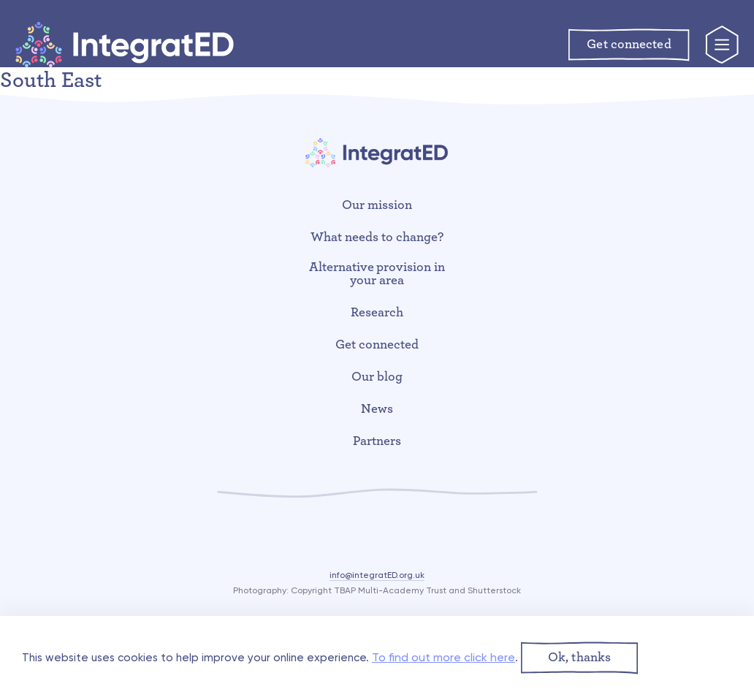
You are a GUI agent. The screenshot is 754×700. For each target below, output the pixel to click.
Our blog (377, 377)
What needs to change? (377, 237)
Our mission (377, 205)
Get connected (377, 345)
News (377, 409)
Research (377, 313)
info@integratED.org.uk (377, 575)
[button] (579, 658)
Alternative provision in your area (377, 274)
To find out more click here (443, 657)
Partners (377, 441)
